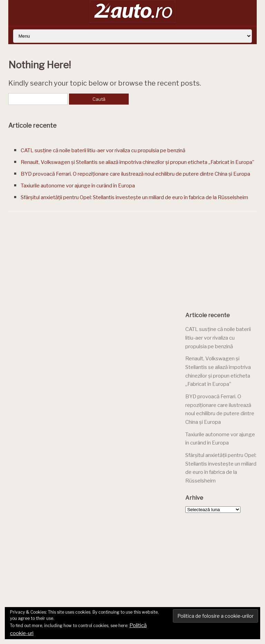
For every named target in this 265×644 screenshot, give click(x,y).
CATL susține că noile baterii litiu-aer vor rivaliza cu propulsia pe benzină (103, 150)
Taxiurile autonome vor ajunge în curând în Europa (78, 186)
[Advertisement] (225, 266)
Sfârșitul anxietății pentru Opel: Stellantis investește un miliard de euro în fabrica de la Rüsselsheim (134, 197)
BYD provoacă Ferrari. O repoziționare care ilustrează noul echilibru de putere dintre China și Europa (135, 174)
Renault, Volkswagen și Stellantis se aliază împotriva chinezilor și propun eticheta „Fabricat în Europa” (138, 162)
